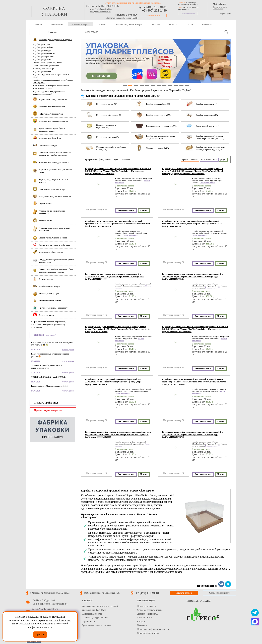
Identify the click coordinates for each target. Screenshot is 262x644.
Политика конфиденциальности (153, 629)
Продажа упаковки (147, 606)
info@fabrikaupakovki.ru (100, 12)
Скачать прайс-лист (46, 403)
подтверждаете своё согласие (54, 620)
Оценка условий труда (148, 633)
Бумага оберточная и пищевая (96, 625)
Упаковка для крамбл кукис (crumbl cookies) (52, 85)
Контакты (207, 24)
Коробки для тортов (41, 44)
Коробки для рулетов (42, 59)
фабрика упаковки (54, 11)
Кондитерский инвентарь (44, 68)
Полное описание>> (207, 183)
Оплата (173, 24)
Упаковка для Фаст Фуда (94, 610)
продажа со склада (190, 160)
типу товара (105, 160)
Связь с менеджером (188, 13)
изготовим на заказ (209, 160)
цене (116, 160)
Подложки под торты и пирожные (47, 62)
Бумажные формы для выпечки (46, 65)
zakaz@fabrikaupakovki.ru (101, 9)
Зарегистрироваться (220, 7)
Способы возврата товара (150, 610)
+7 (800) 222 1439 (155, 11)
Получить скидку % (97, 210)
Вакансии (142, 625)
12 (187, 85)
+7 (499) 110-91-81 (147, 593)
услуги (223, 160)
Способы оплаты (199, 601)
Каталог (53, 32)
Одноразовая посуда (92, 614)
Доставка (155, 24)
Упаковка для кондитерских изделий (110, 90)
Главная (38, 24)
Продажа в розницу (126, 15)
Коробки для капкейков (43, 47)
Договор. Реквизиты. (148, 614)
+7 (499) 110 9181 (155, 7)
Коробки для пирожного (43, 56)
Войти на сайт (218, 9)
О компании (57, 24)
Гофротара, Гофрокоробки (95, 618)
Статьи (189, 24)
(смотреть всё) (51, 335)
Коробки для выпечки (42, 71)
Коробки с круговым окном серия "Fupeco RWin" (51, 76)
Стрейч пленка (89, 622)
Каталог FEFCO (145, 618)
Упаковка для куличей (42, 88)
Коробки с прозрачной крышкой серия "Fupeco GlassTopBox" (53, 81)
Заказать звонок (153, 15)
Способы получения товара (128, 24)
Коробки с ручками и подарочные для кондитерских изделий (49, 93)
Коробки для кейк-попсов (44, 53)
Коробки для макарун (42, 50)
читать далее (68, 350)
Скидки (102, 24)
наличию (126, 160)
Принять (40, 635)
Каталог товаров (80, 24)
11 (181, 85)
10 (176, 85)
